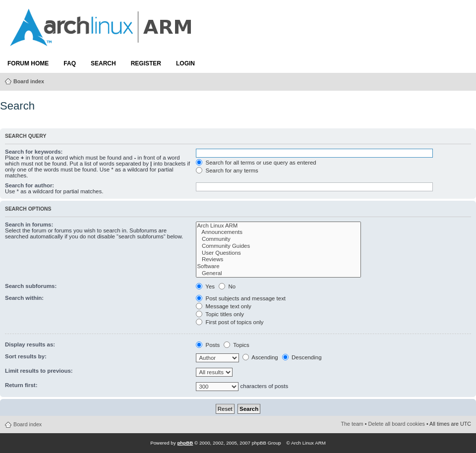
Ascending (260, 357)
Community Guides (278, 246)
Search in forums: (29, 225)
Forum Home (28, 63)
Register (146, 63)
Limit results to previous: (39, 371)
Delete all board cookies (397, 424)
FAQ (70, 63)
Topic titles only (220, 314)
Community (278, 239)
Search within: (24, 298)
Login (185, 63)
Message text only (223, 306)
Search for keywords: (34, 152)
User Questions (278, 253)
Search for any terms (227, 170)
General (278, 274)
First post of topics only (230, 322)
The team (352, 424)
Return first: (21, 385)
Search (103, 63)
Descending (302, 357)
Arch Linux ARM (278, 226)
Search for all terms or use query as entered (256, 163)
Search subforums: (31, 286)
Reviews (278, 260)
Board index (29, 81)
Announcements (278, 232)
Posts (208, 345)
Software (278, 267)
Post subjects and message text (241, 298)
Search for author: (30, 185)
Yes (205, 286)
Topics (236, 345)
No (227, 286)
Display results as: (30, 344)
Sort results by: (26, 356)
